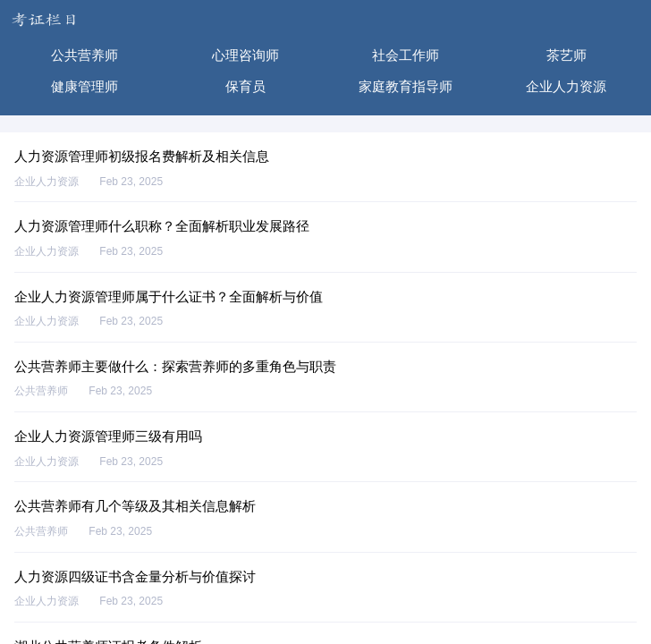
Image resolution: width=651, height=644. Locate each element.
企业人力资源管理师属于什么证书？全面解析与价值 (169, 297)
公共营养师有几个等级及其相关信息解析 (135, 506)
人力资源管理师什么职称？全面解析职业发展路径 (162, 226)
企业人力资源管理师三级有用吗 (108, 436)
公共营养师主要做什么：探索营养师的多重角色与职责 (175, 366)
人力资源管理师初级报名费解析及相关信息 (142, 156)
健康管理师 (85, 86)
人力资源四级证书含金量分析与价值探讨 (135, 576)
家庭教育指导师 (406, 86)
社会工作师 (406, 55)
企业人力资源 (566, 86)
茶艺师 (566, 55)
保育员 (245, 86)
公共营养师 (85, 55)
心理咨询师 (245, 55)
